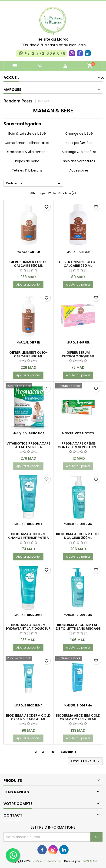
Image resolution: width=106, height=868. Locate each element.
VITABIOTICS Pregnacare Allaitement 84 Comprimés (28, 447)
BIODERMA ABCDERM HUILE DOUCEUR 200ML (78, 536)
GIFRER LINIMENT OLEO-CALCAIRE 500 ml (28, 264)
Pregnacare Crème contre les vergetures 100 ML (78, 447)
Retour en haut (86, 761)
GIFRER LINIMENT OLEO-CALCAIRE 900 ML (28, 354)
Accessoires (79, 170)
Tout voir (43, 101)
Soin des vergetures (79, 161)
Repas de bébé (27, 161)
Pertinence (34, 184)
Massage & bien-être (79, 152)
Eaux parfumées (79, 143)
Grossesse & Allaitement (27, 152)
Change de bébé (79, 134)
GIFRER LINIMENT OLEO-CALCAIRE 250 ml (78, 264)
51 (54, 752)
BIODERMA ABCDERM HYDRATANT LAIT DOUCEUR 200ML (28, 629)
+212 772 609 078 (42, 53)
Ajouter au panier (28, 285)
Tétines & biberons (27, 170)
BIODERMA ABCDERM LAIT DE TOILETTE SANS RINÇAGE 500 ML (78, 629)
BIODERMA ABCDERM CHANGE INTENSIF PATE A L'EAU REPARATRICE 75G (28, 538)
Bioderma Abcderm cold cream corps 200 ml (78, 717)
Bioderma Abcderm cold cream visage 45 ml (28, 717)
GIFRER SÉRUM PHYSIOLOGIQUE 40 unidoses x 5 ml (78, 356)
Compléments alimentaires (27, 143)
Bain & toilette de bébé (27, 134)
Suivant (69, 752)
